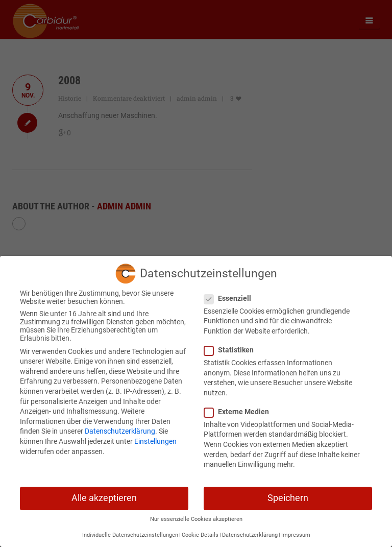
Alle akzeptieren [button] (104, 494)
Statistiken (232, 346)
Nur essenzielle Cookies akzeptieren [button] (196, 516)
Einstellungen (155, 437)
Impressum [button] (296, 531)
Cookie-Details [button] (200, 531)
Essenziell (231, 294)
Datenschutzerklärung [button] (250, 531)
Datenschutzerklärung (120, 427)
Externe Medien (240, 408)
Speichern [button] (288, 494)
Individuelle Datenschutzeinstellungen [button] (130, 531)
